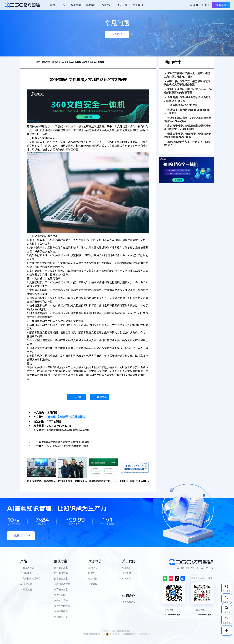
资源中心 (107, 5)
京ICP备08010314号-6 (92, 634)
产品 (63, 5)
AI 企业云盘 (26, 584)
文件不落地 (60, 595)
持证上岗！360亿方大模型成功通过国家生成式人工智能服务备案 (187, 83)
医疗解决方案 (61, 573)
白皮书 (92, 573)
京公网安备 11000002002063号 (120, 634)
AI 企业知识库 (27, 568)
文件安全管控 (61, 601)
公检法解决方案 (62, 584)
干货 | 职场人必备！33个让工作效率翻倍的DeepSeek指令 (187, 120)
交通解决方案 (61, 579)
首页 (53, 5)
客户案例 (91, 5)
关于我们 (138, 5)
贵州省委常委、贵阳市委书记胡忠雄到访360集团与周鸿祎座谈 (187, 135)
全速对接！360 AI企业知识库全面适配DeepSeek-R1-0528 (187, 99)
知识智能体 (26, 573)
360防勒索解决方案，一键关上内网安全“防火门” (187, 144)
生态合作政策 (129, 602)
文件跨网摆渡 (61, 612)
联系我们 (127, 568)
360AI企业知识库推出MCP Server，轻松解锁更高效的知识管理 (188, 91)
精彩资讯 (46, 62)
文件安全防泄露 (62, 606)
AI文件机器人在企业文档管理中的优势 (69, 446)
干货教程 (93, 584)
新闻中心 (93, 568)
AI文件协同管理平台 (31, 579)
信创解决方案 (61, 617)
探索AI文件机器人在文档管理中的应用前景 (68, 442)
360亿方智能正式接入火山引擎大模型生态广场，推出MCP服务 (187, 75)
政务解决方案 (61, 568)
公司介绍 (127, 579)
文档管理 (63, 417)
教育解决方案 (61, 590)
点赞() (79, 397)
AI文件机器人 (77, 417)
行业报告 (93, 579)
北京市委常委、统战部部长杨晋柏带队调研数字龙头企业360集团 (187, 127)
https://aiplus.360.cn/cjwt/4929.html (69, 430)
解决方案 (76, 5)
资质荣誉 (127, 573)
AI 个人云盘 (26, 590)
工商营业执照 (145, 634)
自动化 (52, 417)
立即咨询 (221, 5)
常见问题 (56, 62)
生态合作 (122, 5)
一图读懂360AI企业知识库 (181, 105)
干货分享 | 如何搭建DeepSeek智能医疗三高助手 (187, 112)
